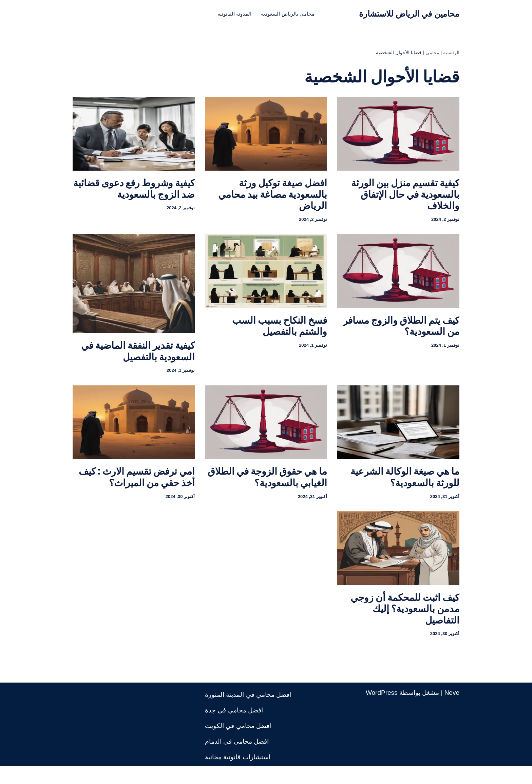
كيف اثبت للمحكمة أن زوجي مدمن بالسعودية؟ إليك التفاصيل (405, 623)
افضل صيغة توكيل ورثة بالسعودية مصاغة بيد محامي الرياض (273, 198)
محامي (432, 54)
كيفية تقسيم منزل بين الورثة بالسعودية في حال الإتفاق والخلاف (405, 198)
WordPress (382, 711)
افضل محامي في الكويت (238, 744)
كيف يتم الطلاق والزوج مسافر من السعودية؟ (401, 333)
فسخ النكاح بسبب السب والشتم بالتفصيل (280, 333)
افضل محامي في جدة (234, 728)
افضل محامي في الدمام (237, 759)
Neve (452, 711)
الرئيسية (451, 54)
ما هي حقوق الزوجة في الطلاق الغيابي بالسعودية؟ (267, 488)
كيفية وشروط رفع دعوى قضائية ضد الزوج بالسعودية (134, 192)
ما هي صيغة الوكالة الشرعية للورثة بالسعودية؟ (405, 488)
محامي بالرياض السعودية (292, 14)
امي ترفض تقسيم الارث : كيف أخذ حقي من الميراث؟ (137, 488)
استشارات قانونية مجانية (238, 775)
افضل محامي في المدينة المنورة (248, 713)
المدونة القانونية (228, 14)
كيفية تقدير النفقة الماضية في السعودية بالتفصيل (138, 358)
